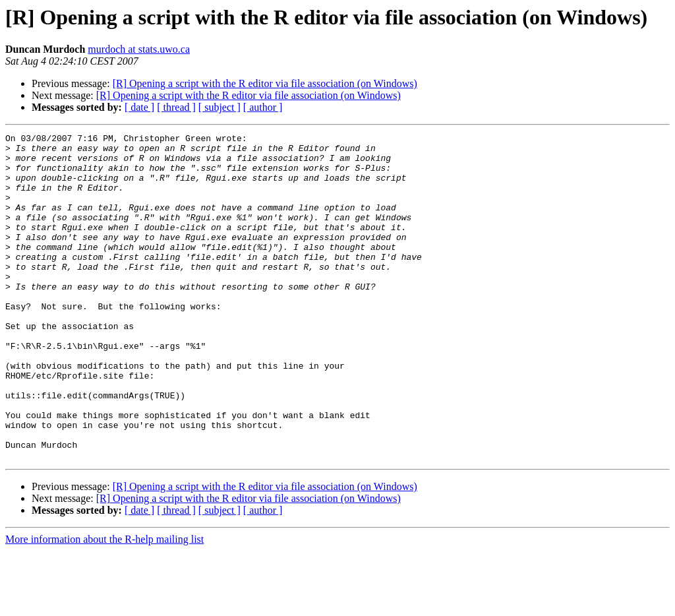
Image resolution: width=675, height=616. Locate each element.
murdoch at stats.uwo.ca (139, 49)
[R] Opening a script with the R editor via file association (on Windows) (265, 83)
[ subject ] (220, 107)
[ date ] (139, 107)
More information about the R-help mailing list (104, 604)
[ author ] (263, 107)
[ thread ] (176, 107)
